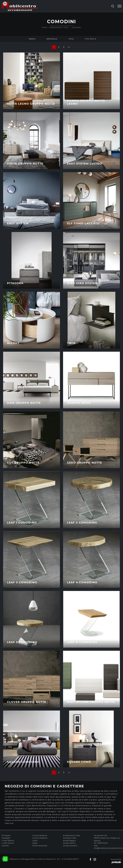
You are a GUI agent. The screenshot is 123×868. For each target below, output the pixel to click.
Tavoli (35, 841)
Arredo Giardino (70, 846)
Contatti (5, 846)
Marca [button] (32, 39)
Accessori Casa (70, 838)
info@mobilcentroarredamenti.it (108, 848)
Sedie (35, 843)
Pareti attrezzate (40, 846)
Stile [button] (71, 39)
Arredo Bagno (69, 841)
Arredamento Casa (59, 28)
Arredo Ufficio (69, 843)
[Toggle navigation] (119, 6)
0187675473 (102, 843)
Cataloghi (6, 838)
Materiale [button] (52, 39)
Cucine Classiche (40, 838)
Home (44, 28)
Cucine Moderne (40, 835)
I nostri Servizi (8, 843)
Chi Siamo (6, 835)
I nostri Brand (8, 841)
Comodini (77, 28)
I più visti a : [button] (91, 39)
